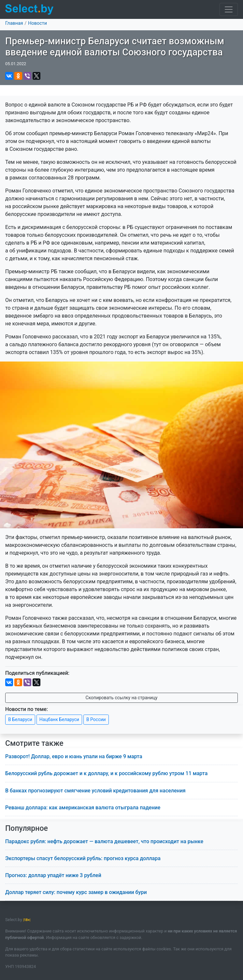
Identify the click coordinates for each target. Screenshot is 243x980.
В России (96, 719)
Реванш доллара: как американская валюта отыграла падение (83, 808)
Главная (14, 23)
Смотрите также (34, 743)
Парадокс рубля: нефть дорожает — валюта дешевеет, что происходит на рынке (104, 841)
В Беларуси (20, 719)
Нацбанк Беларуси (59, 719)
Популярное (27, 828)
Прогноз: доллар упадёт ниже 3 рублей (53, 875)
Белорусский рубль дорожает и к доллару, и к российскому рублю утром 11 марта (106, 773)
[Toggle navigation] (229, 9)
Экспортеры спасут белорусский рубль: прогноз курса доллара (83, 858)
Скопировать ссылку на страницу (122, 698)
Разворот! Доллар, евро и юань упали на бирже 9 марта (74, 756)
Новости (37, 23)
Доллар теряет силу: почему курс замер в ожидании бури (76, 892)
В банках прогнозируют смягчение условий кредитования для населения (95, 791)
